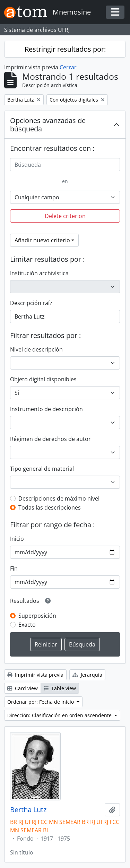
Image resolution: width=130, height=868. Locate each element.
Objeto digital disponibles (43, 379)
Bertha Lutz (28, 810)
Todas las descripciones (50, 507)
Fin (14, 568)
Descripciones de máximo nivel (59, 498)
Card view (23, 688)
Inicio (17, 539)
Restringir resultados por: (65, 49)
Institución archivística (39, 273)
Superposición (37, 616)
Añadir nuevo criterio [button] (42, 240)
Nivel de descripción (36, 349)
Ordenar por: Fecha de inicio (41, 702)
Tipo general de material (42, 469)
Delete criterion (65, 216)
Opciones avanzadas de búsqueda (48, 125)
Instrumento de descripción (46, 409)
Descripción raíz (31, 303)
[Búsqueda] (65, 165)
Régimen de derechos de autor (50, 439)
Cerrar (68, 67)
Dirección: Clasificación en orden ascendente (60, 715)
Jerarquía (87, 675)
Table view (60, 688)
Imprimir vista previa (35, 675)
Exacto (27, 625)
